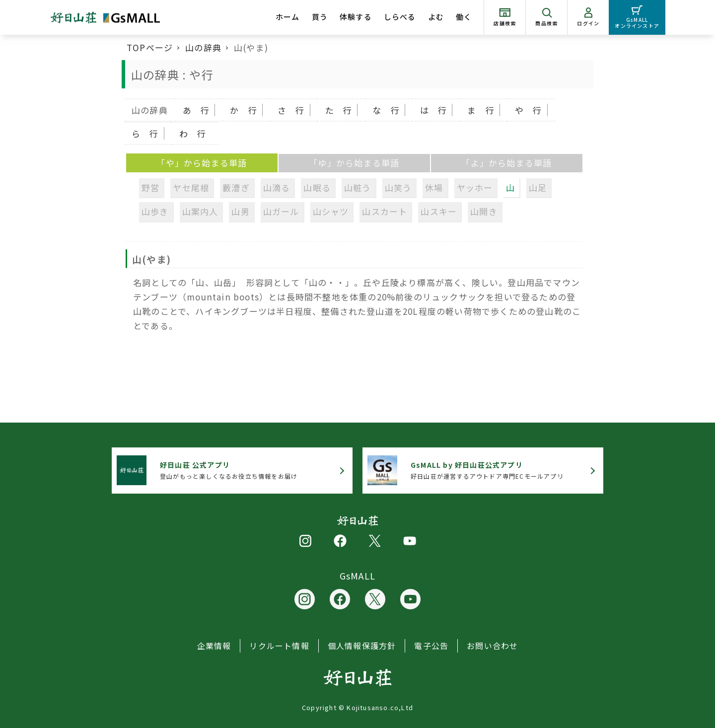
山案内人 (200, 211)
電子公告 (431, 646)
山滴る (277, 187)
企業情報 (214, 646)
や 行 (529, 110)
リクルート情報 (279, 646)
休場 (434, 187)
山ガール (281, 211)
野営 (150, 187)
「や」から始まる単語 (202, 163)
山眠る (317, 187)
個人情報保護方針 (362, 646)
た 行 (339, 110)
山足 (538, 187)
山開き (484, 211)
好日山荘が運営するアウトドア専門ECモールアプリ (487, 470)
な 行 (386, 110)
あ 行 (196, 110)
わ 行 (193, 133)
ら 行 (145, 133)
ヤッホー (475, 187)
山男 (240, 211)
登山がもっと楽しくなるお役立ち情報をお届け (229, 470)
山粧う (358, 187)
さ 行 (291, 110)
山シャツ (331, 211)
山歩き (155, 211)
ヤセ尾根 (191, 187)
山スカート (385, 211)
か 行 (244, 110)
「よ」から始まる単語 (506, 163)
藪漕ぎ (236, 187)
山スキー (439, 211)
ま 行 (481, 110)
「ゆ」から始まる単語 (354, 163)
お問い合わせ (492, 646)
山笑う (398, 187)
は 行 (434, 110)
